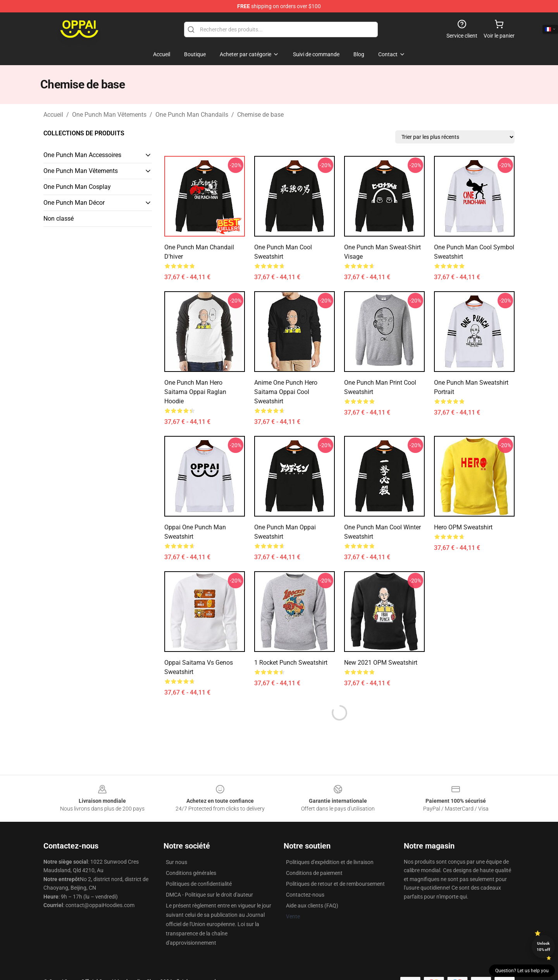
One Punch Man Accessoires (82, 155)
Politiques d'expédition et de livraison (330, 862)
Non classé (59, 219)
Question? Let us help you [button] (522, 971)
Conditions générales (191, 873)
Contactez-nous (305, 895)
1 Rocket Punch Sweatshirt (291, 663)
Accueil (53, 115)
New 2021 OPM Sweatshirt (381, 663)
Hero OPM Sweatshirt (463, 527)
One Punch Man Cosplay (77, 187)
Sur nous (177, 862)
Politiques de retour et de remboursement (335, 884)
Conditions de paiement (314, 873)
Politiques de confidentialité (199, 884)
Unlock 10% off (543, 946)
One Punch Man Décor (74, 203)
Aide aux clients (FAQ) (312, 906)
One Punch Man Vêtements (109, 115)
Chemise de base (260, 115)
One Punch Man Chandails (192, 115)
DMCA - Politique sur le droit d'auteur (209, 895)
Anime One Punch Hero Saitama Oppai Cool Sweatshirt (286, 392)
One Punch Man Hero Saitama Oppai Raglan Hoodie (195, 392)
